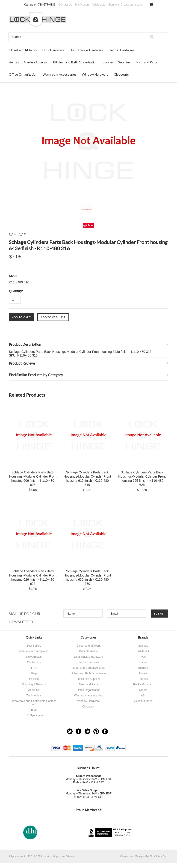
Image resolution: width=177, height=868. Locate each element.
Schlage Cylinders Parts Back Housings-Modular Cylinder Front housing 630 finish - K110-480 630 (87, 577)
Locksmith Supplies (117, 62)
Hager (143, 662)
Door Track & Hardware (86, 50)
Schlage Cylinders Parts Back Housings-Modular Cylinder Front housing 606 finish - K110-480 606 (33, 479)
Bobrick (143, 679)
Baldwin (143, 668)
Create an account (132, 5)
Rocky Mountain (143, 684)
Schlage (143, 646)
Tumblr (105, 731)
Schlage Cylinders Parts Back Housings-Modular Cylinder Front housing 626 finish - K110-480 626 (33, 577)
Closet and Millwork (23, 50)
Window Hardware (95, 74)
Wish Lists (99, 5)
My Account (82, 5)
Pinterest (96, 731)
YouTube (87, 731)
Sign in (113, 5)
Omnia (143, 690)
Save (90, 225)
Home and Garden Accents (28, 62)
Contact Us (65, 5)
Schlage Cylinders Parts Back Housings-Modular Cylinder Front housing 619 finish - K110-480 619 (87, 479)
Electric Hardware (121, 50)
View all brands (143, 701)
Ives (143, 657)
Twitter (70, 731)
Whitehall (143, 651)
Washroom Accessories (60, 74)
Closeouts (121, 74)
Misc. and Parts (147, 62)
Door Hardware (53, 50)
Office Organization (23, 74)
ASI (143, 696)
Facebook (78, 731)
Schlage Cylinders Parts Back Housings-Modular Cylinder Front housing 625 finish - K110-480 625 (142, 479)
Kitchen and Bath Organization (75, 62)
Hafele (143, 673)
